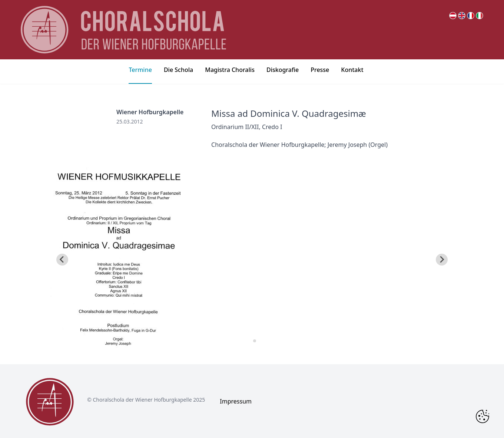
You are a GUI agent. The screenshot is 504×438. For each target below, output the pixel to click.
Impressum (236, 401)
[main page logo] (123, 30)
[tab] (249, 341)
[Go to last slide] (62, 260)
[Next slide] (442, 260)
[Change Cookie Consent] (483, 416)
